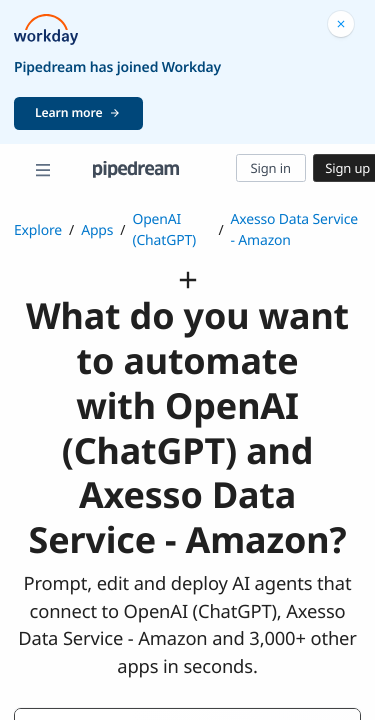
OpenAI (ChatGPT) (164, 230)
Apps (97, 230)
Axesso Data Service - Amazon (294, 230)
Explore (38, 230)
